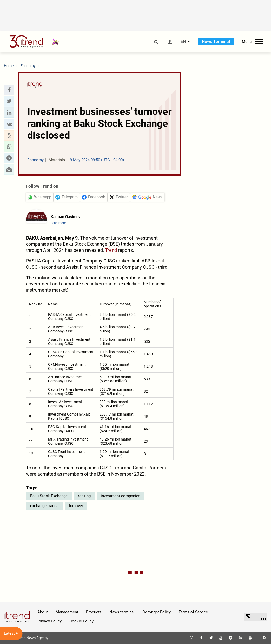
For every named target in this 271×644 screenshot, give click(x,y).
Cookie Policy (81, 621)
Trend (111, 250)
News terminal (122, 612)
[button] (9, 90)
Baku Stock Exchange (49, 496)
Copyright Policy (157, 612)
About (43, 612)
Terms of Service (193, 612)
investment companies (121, 496)
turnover (76, 506)
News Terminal (216, 41)
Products (94, 612)
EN (183, 42)
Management (67, 612)
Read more (58, 223)
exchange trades (44, 506)
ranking (84, 496)
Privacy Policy (49, 621)
